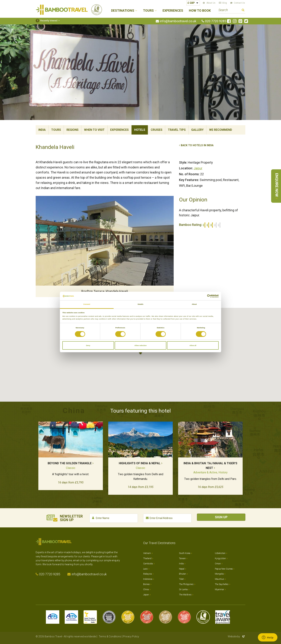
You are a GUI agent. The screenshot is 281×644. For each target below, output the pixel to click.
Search (243, 10)
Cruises (157, 130)
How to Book (200, 11)
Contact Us (239, 3)
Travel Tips (177, 130)
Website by (237, 636)
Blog (225, 3)
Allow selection (140, 345)
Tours (56, 130)
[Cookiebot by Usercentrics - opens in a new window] (203, 296)
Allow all (193, 345)
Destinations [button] (123, 11)
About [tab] (194, 304)
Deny (88, 345)
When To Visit (94, 130)
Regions (72, 130)
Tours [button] (148, 11)
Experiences (173, 11)
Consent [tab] (87, 304)
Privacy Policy (131, 636)
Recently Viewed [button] (47, 21)
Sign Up (221, 517)
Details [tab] (140, 304)
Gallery (197, 130)
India (42, 130)
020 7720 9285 (216, 21)
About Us (211, 3)
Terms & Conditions (110, 636)
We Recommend (221, 130)
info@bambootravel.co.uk (178, 21)
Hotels (140, 130)
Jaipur (198, 168)
